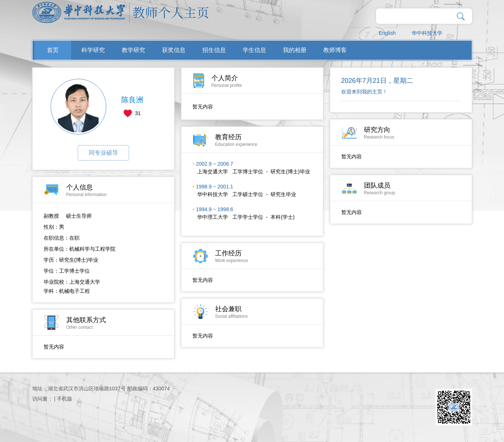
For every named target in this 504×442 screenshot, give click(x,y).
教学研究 (133, 50)
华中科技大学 (427, 33)
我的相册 (295, 50)
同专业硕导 (103, 153)
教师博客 (335, 50)
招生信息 (214, 50)
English (387, 33)
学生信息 (254, 50)
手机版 (65, 399)
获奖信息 (174, 50)
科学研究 (93, 50)
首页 (53, 50)
